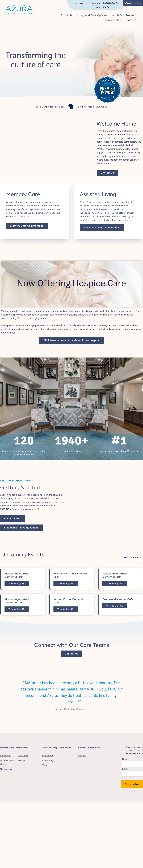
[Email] (133, 774)
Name (125, 759)
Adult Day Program (124, 15)
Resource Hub (112, 20)
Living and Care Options (92, 15)
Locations (77, 3)
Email (125, 769)
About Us (66, 15)
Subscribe (132, 785)
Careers (131, 20)
